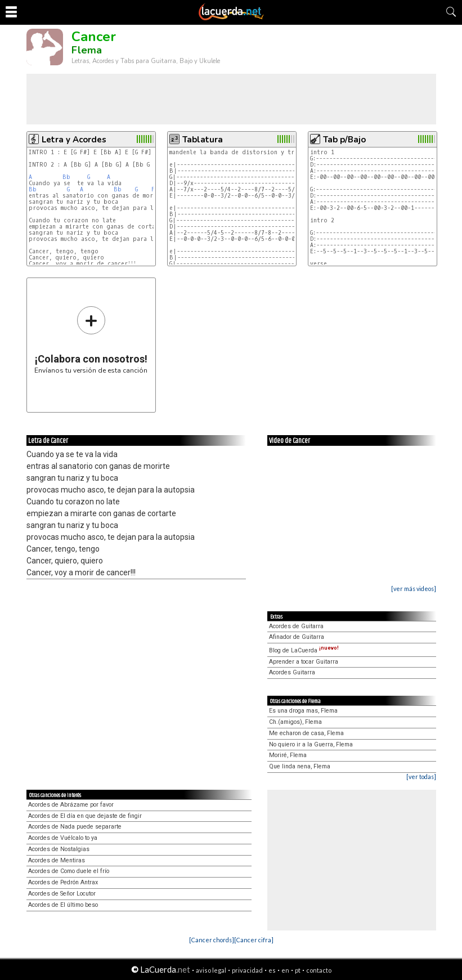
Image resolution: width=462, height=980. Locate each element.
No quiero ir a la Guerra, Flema (311, 744)
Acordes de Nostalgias (59, 849)
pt (298, 970)
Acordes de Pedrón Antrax (63, 882)
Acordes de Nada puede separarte (75, 827)
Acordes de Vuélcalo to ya (63, 838)
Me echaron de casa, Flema (306, 733)
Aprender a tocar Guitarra (304, 662)
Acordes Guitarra (292, 672)
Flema (87, 50)
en (285, 970)
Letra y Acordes (74, 140)
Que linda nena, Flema (300, 766)
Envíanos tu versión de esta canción (91, 340)
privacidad (247, 970)
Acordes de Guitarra (296, 626)
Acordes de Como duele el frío (69, 871)
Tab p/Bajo (344, 140)
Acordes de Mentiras (57, 860)
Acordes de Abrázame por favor (71, 805)
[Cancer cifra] (254, 940)
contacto (319, 970)
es (272, 970)
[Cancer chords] (212, 940)
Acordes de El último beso (63, 905)
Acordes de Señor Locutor (62, 894)
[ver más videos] (414, 589)
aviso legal (211, 970)
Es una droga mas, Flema (303, 711)
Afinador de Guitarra (297, 637)
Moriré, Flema (288, 755)
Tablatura (203, 140)
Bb (66, 177)
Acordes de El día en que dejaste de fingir (85, 816)
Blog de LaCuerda (304, 650)
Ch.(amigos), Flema (295, 722)
